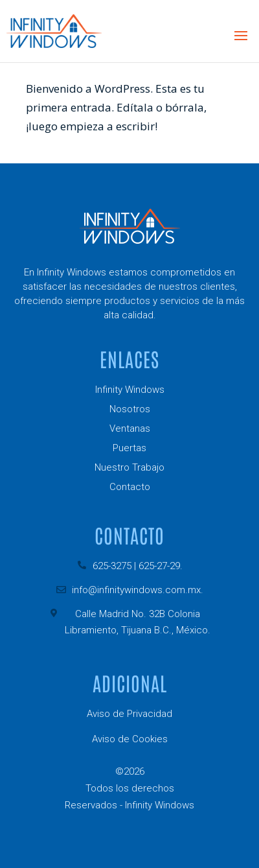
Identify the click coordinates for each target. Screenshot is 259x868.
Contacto (130, 487)
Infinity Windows (130, 390)
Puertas (129, 448)
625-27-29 (159, 566)
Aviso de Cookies (130, 739)
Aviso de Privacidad (129, 714)
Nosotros (130, 409)
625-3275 (112, 566)
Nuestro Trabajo (129, 467)
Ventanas (130, 428)
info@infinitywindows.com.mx (136, 590)
